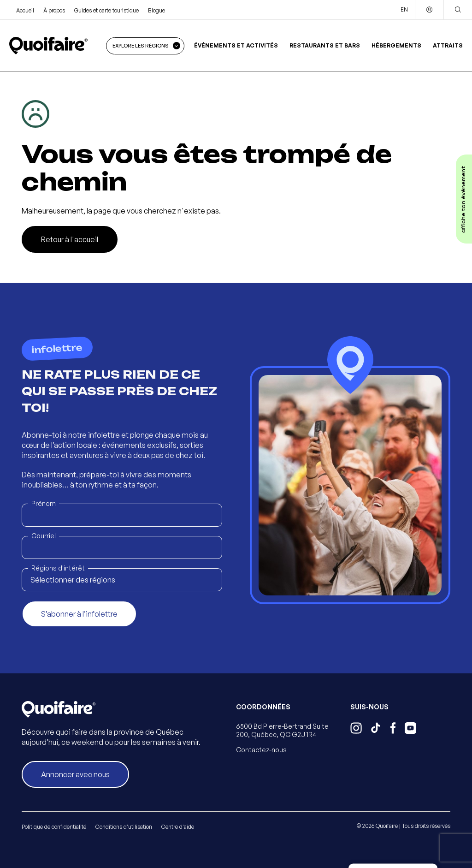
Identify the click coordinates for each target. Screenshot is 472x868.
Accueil (25, 10)
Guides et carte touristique (106, 10)
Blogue (156, 10)
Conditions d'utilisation (124, 827)
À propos (54, 10)
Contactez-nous (261, 750)
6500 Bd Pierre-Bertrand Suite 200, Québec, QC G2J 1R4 (282, 730)
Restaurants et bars (325, 45)
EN (404, 9)
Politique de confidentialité (54, 827)
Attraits (448, 45)
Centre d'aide (178, 827)
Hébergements (396, 45)
